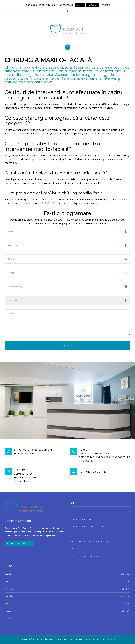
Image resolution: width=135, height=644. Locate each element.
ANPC (73, 549)
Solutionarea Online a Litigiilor (90, 541)
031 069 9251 (104, 457)
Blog (73, 512)
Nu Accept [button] (92, 5)
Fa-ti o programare (20, 544)
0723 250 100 (86, 457)
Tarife (74, 534)
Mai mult (105, 5)
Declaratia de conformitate (87, 556)
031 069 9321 (121, 457)
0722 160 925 (103, 453)
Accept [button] (80, 5)
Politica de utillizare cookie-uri (90, 527)
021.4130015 (86, 453)
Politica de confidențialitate (88, 519)
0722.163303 (86, 461)
